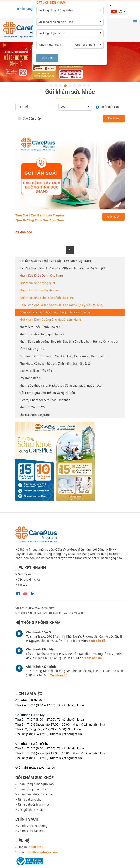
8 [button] (84, 86)
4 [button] (65, 86)
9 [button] (89, 86)
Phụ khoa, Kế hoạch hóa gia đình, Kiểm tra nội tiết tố (55, 364)
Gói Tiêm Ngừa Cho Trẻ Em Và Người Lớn (47, 393)
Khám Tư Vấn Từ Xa (33, 407)
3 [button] (61, 86)
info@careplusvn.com (42, 852)
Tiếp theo (48, 58)
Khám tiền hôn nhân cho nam (40, 290)
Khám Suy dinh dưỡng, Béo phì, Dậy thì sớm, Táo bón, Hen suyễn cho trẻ (69, 342)
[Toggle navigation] (135, 22)
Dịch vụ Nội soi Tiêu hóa (36, 371)
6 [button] (75, 86)
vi (117, 11)
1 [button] (51, 86)
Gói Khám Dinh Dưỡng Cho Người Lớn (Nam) (51, 320)
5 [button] (70, 86)
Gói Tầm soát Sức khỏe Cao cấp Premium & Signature (56, 261)
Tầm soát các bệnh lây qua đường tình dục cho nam (55, 312)
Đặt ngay (114, 217)
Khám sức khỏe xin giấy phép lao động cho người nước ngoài (61, 386)
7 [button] (79, 86)
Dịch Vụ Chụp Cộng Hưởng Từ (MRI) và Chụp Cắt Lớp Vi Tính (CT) (63, 268)
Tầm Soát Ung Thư (32, 349)
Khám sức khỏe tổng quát (38, 283)
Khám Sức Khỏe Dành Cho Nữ (40, 327)
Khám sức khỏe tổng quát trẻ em (42, 334)
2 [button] (56, 86)
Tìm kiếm (114, 118)
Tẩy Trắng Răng (30, 378)
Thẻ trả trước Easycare (35, 415)
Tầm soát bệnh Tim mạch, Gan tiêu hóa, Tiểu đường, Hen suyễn (63, 356)
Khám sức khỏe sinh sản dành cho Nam (47, 298)
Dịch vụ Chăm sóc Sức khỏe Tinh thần (45, 400)
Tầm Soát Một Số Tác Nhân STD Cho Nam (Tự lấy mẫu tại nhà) (62, 305)
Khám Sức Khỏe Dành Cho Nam (41, 276)
